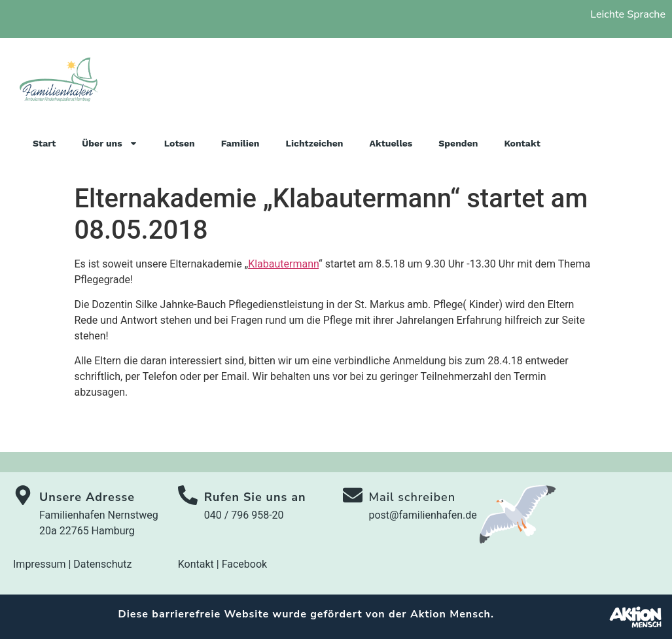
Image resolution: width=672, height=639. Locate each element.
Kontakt (522, 143)
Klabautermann (283, 264)
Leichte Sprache (628, 14)
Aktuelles (391, 143)
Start (44, 143)
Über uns (110, 143)
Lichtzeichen (315, 143)
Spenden (458, 143)
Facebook (244, 564)
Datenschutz (102, 564)
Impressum (40, 564)
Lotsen (180, 143)
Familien (240, 143)
